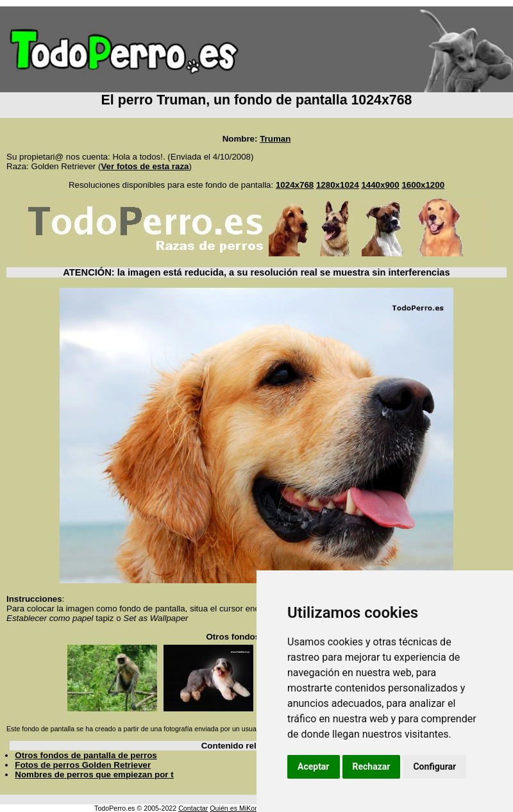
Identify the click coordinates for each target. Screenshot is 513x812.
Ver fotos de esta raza (145, 166)
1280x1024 (338, 185)
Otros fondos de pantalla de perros (86, 755)
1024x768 (295, 185)
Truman (275, 139)
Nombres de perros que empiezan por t (94, 775)
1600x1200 (423, 185)
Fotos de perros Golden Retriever (83, 765)
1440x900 (380, 185)
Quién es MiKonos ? (240, 808)
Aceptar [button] (314, 766)
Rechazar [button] (372, 766)
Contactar (193, 808)
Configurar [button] (434, 766)
